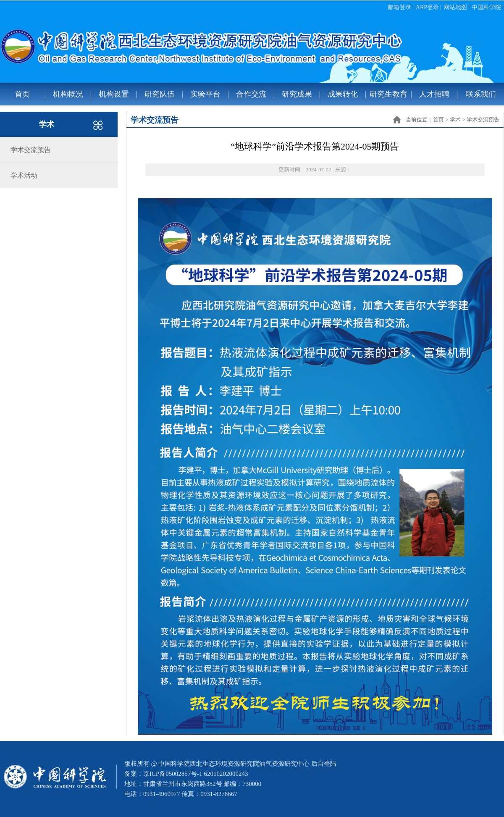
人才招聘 (434, 94)
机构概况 (68, 94)
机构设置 (114, 94)
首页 (22, 94)
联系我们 (481, 94)
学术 (455, 120)
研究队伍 (160, 94)
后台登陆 (324, 764)
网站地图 (455, 7)
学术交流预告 (483, 120)
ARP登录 (427, 7)
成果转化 (343, 94)
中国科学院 (486, 7)
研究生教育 (388, 94)
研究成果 (297, 94)
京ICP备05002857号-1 (173, 774)
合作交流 (251, 94)
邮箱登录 (399, 7)
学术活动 (24, 175)
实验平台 (205, 94)
